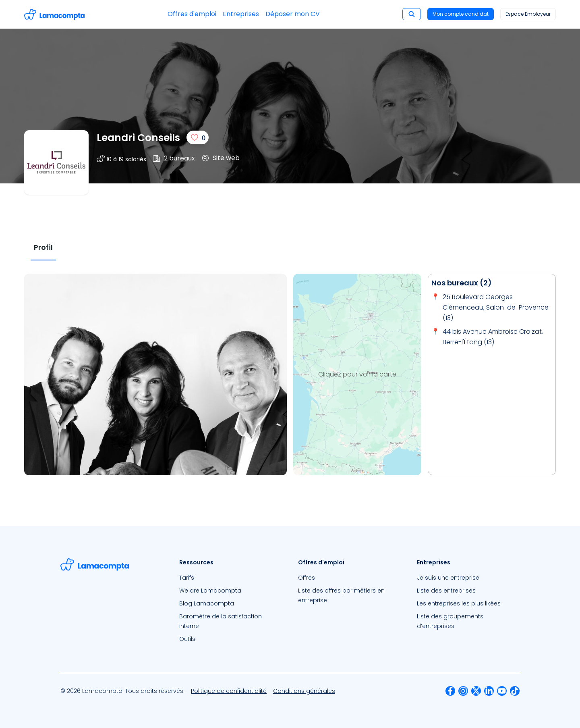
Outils (187, 639)
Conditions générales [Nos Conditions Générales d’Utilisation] (304, 691)
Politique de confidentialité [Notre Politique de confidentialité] (229, 691)
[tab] (43, 248)
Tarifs (187, 578)
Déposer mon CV (293, 14)
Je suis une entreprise (448, 578)
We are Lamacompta (210, 591)
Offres (307, 578)
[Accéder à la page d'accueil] (54, 14)
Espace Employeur (528, 14)
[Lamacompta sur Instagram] (463, 691)
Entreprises (241, 14)
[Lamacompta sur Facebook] (450, 691)
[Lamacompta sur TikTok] (515, 691)
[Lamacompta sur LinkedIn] (489, 691)
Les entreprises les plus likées (459, 603)
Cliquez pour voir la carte (357, 374)
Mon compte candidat (461, 14)
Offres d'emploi (192, 14)
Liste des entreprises (446, 591)
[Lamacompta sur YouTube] (502, 691)
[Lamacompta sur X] (476, 691)
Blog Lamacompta (207, 603)
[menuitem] (231, 578)
